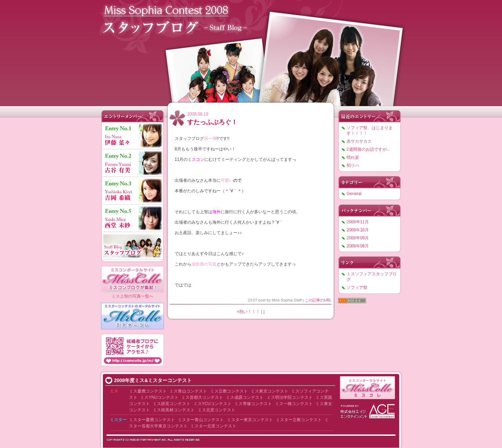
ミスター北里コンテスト (213, 426)
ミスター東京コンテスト (250, 420)
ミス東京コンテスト (269, 391)
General (354, 194)
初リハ (353, 165)
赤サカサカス (359, 141)
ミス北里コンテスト (216, 410)
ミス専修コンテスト (253, 404)
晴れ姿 (353, 157)
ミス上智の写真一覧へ (132, 296)
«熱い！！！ (248, 312)
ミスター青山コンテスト (201, 420)
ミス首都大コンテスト (202, 397)
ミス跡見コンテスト (172, 404)
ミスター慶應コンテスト (152, 420)
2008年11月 (358, 222)
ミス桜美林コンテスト (174, 410)
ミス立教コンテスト (229, 391)
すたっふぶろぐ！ (212, 122)
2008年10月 (358, 230)
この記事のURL (318, 300)
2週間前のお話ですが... (368, 149)
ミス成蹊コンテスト (245, 397)
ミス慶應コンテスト (148, 391)
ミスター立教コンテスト (299, 420)
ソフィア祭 (357, 288)
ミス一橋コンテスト (294, 404)
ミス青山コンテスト (188, 391)
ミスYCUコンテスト (212, 404)
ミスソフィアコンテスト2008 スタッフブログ (251, 51)
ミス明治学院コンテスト (290, 397)
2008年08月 (358, 246)
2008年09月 (358, 238)
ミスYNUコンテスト (159, 397)
